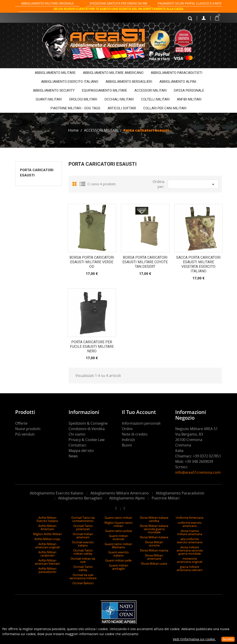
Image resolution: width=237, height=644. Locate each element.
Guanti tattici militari (118, 518)
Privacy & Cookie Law (86, 440)
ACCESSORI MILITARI (151, 90)
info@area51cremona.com (198, 472)
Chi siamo (77, 434)
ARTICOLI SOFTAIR (122, 108)
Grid (75, 184)
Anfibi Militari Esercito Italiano (47, 519)
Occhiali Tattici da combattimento (83, 519)
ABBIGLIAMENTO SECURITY (54, 90)
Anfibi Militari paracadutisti (47, 570)
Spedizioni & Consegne (88, 423)
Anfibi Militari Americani (47, 527)
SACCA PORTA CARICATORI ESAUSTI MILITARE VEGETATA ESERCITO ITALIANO (198, 264)
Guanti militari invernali (118, 537)
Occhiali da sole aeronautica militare (83, 576)
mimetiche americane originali (190, 560)
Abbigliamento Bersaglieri (80, 498)
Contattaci (77, 445)
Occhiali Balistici (83, 583)
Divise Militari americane (154, 557)
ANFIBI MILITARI (189, 99)
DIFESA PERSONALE (189, 90)
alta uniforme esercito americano (190, 541)
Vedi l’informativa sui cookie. (194, 639)
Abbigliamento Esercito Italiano (57, 493)
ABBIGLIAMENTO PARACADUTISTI (177, 73)
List (82, 184)
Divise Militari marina (154, 550)
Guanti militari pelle (118, 560)
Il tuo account (139, 412)
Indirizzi (128, 440)
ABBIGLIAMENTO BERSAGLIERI (129, 82)
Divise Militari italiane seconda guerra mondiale (154, 529)
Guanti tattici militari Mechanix (118, 546)
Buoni (127, 445)
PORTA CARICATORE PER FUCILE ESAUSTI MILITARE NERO (92, 347)
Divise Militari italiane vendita (154, 519)
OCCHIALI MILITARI (119, 99)
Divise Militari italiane (154, 537)
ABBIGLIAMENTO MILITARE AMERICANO (113, 73)
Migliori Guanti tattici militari (118, 524)
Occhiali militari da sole (83, 560)
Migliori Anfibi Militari (47, 534)
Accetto (228, 639)
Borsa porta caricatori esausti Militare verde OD (92, 262)
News (73, 456)
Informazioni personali (141, 423)
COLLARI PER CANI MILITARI (165, 108)
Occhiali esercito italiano (83, 544)
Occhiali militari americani (83, 536)
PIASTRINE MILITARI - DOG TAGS (75, 108)
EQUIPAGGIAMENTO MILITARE (105, 90)
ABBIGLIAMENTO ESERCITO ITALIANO (70, 82)
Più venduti (25, 434)
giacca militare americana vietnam (190, 568)
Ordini (127, 429)
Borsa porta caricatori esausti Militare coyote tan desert (145, 262)
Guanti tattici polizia (118, 531)
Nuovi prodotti (28, 429)
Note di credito (135, 434)
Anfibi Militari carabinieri (47, 554)
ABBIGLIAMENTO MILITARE (55, 73)
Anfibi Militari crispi (47, 539)
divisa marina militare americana (190, 532)
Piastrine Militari (166, 498)
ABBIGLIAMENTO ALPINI (178, 82)
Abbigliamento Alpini (127, 498)
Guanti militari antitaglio (118, 567)
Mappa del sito (81, 451)
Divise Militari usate (154, 564)
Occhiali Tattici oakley (83, 568)
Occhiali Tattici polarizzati (83, 527)
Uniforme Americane (190, 518)
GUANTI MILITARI (49, 99)
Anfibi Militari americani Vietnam (47, 562)
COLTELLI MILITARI (155, 99)
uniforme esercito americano (190, 524)
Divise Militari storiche (154, 544)
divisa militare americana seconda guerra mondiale (190, 550)
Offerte (21, 423)
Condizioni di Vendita (87, 429)
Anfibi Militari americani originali (47, 546)
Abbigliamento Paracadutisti (180, 493)
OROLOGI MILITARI (83, 99)
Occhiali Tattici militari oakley (83, 552)
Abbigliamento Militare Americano (120, 493)
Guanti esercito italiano (118, 554)
